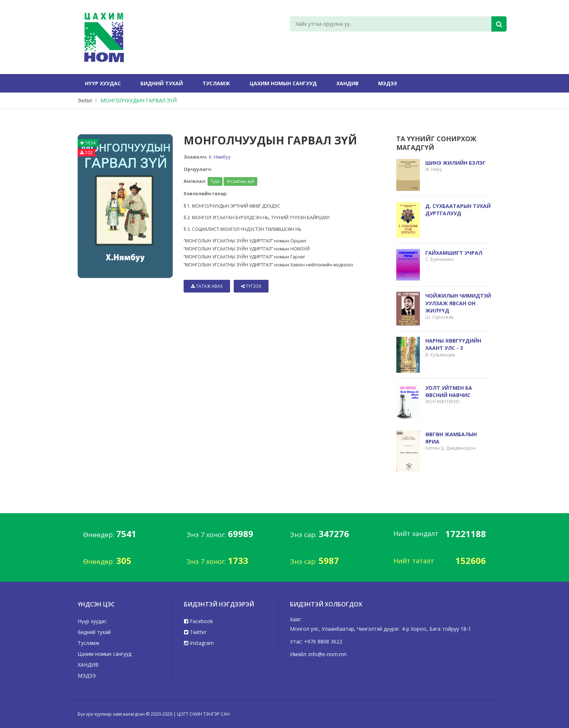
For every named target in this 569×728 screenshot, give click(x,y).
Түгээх (251, 286)
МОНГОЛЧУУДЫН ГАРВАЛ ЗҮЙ (139, 100)
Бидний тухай (162, 83)
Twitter (195, 632)
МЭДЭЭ (388, 83)
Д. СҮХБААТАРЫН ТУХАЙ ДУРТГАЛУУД (458, 210)
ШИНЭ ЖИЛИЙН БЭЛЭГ (455, 163)
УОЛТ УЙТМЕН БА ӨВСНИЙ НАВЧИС (449, 391)
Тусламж (216, 83)
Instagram (199, 643)
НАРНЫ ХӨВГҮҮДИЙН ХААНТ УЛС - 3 (453, 344)
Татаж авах (207, 286)
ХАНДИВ (347, 83)
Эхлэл (85, 100)
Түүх (215, 181)
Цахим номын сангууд (283, 83)
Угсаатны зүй (240, 181)
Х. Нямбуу (220, 157)
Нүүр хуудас (103, 83)
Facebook (198, 621)
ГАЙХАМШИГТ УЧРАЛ (454, 253)
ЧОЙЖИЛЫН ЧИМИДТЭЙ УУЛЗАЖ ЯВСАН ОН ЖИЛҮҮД (458, 303)
